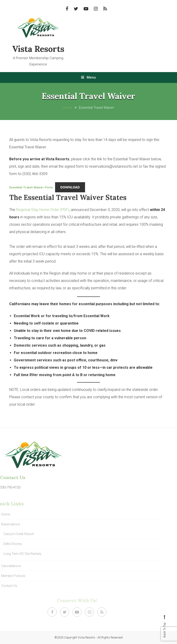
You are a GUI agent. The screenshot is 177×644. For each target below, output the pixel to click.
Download (70, 187)
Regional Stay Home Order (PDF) (43, 210)
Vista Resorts (38, 49)
